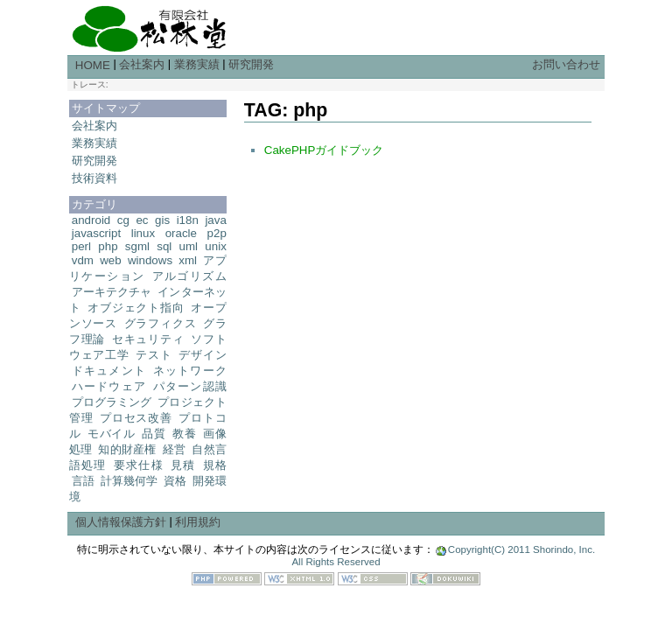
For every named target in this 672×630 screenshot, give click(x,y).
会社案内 (142, 64)
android (91, 220)
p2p (217, 233)
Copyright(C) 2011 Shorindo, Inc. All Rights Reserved (443, 556)
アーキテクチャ (112, 292)
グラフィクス (161, 323)
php (108, 246)
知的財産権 (127, 449)
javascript (96, 233)
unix (215, 246)
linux (143, 233)
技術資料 (94, 178)
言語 (83, 481)
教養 (184, 434)
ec (142, 220)
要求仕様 (139, 465)
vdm (83, 260)
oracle (181, 233)
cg (123, 220)
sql (164, 246)
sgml (137, 246)
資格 (175, 481)
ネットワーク (190, 371)
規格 (215, 465)
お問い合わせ (566, 64)
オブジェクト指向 (136, 308)
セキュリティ (148, 339)
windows (150, 260)
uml (189, 246)
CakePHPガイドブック (324, 150)
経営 (175, 449)
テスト (154, 355)
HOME (93, 65)
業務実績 (197, 64)
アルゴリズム (189, 276)
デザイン (202, 355)
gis (162, 220)
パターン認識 (190, 386)
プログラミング (112, 402)
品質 (154, 434)
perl (81, 246)
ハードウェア (109, 386)
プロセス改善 (136, 418)
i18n (188, 220)
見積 (183, 465)
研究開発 (251, 64)
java (215, 220)
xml (188, 260)
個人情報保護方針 (121, 522)
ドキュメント (109, 371)
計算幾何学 (129, 481)
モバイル (112, 434)
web (110, 260)
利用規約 (198, 522)
